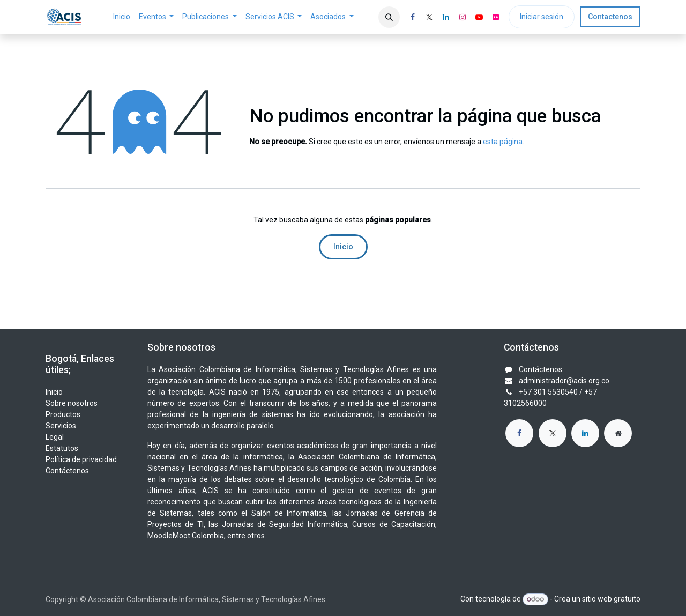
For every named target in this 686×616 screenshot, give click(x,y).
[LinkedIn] (446, 17)
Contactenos (610, 17)
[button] (389, 17)
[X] (429, 17)
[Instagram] (463, 17)
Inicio (343, 247)
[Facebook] (413, 17)
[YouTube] (479, 17)
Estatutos (62, 448)
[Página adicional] (618, 433)
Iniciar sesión (542, 17)
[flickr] (496, 17)
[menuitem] (122, 17)
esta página (503, 142)
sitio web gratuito (611, 599)
